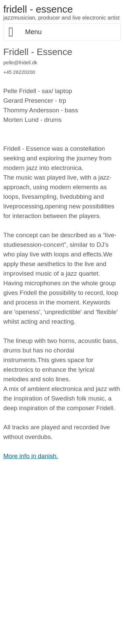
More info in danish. (31, 456)
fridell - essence (38, 9)
